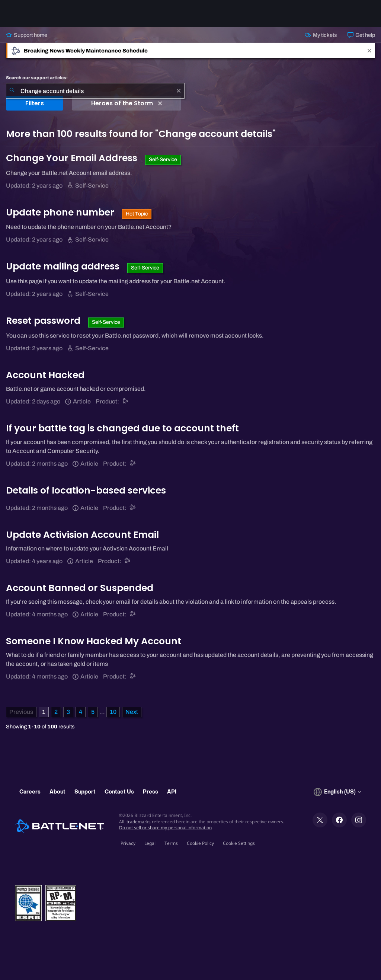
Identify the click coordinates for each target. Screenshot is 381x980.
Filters (35, 103)
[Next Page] (132, 712)
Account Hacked (45, 375)
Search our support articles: (37, 78)
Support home (27, 35)
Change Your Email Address (73, 158)
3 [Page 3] (68, 712)
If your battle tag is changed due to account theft (122, 428)
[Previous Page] (21, 712)
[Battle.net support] (126, 401)
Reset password (44, 321)
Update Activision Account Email (82, 535)
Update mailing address (64, 266)
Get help (361, 35)
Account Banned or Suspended (80, 588)
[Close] (369, 50)
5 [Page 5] (93, 712)
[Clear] (179, 91)
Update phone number (61, 212)
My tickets (321, 35)
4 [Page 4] (81, 712)
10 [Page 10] (113, 712)
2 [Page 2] (56, 712)
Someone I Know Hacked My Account (94, 641)
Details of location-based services (86, 490)
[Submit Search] (12, 91)
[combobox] (95, 91)
